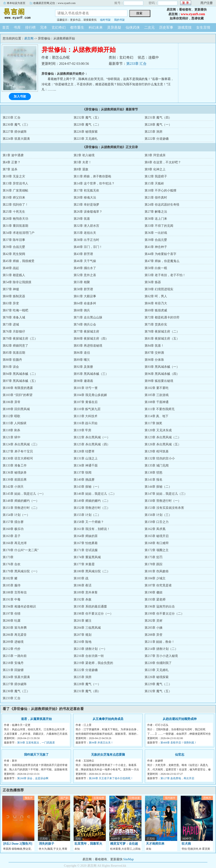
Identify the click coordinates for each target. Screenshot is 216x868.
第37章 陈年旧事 (14, 240)
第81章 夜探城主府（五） (162, 339)
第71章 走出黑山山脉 (88, 317)
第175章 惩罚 (154, 557)
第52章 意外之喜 (85, 275)
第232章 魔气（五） (87, 118)
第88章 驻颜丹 (12, 360)
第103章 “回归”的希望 (18, 395)
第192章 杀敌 (83, 599)
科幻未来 (96, 27)
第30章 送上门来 (156, 219)
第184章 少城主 (155, 578)
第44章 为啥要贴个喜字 (160, 254)
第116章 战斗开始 (86, 423)
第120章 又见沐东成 (158, 430)
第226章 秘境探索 (86, 132)
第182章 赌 (10, 578)
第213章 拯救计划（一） (90, 649)
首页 (6, 27)
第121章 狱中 (12, 437)
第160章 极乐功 (13, 529)
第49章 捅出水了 (85, 268)
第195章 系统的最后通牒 (90, 607)
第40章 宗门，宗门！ (88, 247)
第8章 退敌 (81, 169)
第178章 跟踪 (154, 564)
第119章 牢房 (82, 430)
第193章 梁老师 (155, 599)
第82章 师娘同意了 (15, 346)
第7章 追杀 (10, 169)
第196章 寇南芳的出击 (160, 607)
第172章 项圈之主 (157, 550)
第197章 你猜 (12, 614)
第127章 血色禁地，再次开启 (177, 778)
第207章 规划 (83, 635)
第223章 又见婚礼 (86, 139)
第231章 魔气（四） (158, 118)
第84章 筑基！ (154, 346)
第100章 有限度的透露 (18, 388)
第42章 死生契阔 (14, 254)
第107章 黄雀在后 (86, 402)
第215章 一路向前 (15, 656)
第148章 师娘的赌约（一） (21, 501)
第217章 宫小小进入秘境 (161, 656)
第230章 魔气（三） (16, 125)
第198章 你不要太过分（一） (93, 614)
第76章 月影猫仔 (14, 332)
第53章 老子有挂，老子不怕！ (165, 275)
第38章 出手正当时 (86, 240)
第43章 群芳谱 (83, 254)
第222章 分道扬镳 (157, 139)
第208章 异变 (154, 635)
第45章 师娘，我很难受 (19, 261)
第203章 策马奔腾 (15, 628)
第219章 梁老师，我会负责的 (93, 663)
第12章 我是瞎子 (156, 176)
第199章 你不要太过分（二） (164, 614)
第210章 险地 (83, 642)
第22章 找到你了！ (15, 205)
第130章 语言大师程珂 (18, 458)
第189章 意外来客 (86, 592)
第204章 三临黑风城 (87, 628)
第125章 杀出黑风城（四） (92, 444)
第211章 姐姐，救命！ (160, 642)
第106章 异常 (12, 402)
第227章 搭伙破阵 (15, 132)
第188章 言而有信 (15, 592)
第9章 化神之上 (155, 169)
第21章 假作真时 (156, 198)
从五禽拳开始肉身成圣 (108, 719)
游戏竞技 (185, 27)
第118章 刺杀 (11, 430)
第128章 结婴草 (84, 451)
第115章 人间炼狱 (15, 423)
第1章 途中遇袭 (13, 155)
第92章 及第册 (83, 367)
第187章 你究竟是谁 (158, 585)
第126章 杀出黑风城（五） (163, 444)
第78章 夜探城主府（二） (162, 332)
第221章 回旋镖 (13, 670)
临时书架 (105, 20)
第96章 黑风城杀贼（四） (162, 374)
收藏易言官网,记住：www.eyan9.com (54, 3)
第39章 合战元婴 (156, 240)
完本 (44, 27)
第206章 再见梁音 (15, 635)
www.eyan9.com (193, 14)
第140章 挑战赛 (84, 480)
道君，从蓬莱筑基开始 (36, 719)
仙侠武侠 (133, 27)
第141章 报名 (154, 480)
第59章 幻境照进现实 (159, 289)
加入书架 (20, 96)
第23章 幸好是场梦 (86, 205)
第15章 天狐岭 (154, 183)
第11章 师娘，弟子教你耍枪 (92, 176)
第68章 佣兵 (82, 310)
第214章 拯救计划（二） (161, 649)
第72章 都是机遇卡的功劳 (162, 317)
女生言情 (203, 27)
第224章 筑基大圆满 (16, 139)
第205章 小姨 (154, 628)
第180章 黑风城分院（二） (92, 571)
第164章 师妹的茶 (86, 536)
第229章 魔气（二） (87, 125)
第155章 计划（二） (87, 515)
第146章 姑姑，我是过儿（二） (95, 494)
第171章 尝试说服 (86, 550)
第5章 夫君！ (83, 162)
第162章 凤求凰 (155, 529)
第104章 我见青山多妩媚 (90, 395)
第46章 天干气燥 (85, 261)
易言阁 (24, 14)
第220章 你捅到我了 (158, 663)
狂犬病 (186, 844)
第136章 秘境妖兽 (15, 473)
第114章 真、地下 (156, 416)
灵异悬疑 (114, 27)
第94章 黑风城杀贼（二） (20, 374)
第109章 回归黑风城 (16, 409)
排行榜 (30, 27)
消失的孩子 (47, 844)
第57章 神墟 (11, 289)
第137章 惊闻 (83, 473)
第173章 (8, 557)
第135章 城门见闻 (157, 466)
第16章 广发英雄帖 (15, 191)
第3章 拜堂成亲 (155, 155)
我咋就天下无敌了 (36, 755)
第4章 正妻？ (12, 162)
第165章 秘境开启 (157, 536)
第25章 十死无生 (14, 212)
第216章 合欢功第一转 (89, 656)
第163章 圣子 (12, 536)
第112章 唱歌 (11, 416)
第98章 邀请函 (83, 381)
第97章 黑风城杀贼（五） (20, 381)
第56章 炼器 (153, 282)
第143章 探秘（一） (87, 487)
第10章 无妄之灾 (14, 176)
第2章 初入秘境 (84, 155)
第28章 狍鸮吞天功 (15, 219)
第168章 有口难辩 (157, 543)
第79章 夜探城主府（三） (20, 339)
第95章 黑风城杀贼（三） (91, 374)
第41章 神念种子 (156, 247)
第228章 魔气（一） (158, 125)
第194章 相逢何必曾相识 (19, 607)
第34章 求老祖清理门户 (19, 233)
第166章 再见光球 (15, 543)
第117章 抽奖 (153, 423)
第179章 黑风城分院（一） (21, 571)
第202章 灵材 (154, 621)
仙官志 (180, 755)
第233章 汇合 (136, 64)
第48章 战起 (11, 268)
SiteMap (128, 859)
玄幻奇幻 (59, 27)
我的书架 (119, 20)
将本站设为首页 (16, 3)
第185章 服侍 (12, 585)
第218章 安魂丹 (13, 663)
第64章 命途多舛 (85, 303)
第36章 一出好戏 (156, 233)
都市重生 (77, 27)
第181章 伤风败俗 (157, 571)
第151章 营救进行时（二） (21, 508)
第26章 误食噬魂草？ (88, 212)
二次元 (149, 27)
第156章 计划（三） (158, 515)
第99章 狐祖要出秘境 (159, 381)
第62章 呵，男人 (156, 296)
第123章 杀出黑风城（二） (163, 437)
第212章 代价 (12, 649)
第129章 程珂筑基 (157, 451)
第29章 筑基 (82, 219)
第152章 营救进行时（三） (92, 508)
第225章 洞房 (154, 132)
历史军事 (166, 27)
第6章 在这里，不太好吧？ (163, 162)
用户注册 (207, 3)
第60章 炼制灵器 (14, 296)
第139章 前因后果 (15, 480)
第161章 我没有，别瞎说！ (92, 529)
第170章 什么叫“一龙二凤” (21, 550)
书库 (17, 27)
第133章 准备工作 (15, 466)
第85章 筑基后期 (14, 353)
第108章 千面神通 (157, 402)
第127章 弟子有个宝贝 (18, 451)
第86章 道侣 (82, 353)
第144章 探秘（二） (158, 487)
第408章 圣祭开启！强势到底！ (179, 743)
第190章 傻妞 (154, 592)
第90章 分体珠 (154, 360)
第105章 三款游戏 (157, 395)
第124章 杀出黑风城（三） (21, 444)
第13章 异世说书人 (15, 183)
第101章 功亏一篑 (86, 388)
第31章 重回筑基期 (15, 226)
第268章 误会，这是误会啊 (33, 778)
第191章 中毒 (12, 599)
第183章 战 (81, 578)
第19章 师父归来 (14, 198)
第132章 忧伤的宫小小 (160, 458)
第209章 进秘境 (13, 642)
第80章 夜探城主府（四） (91, 339)
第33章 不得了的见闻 (159, 226)
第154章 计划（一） (16, 515)
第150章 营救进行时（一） (163, 501)
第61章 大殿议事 (85, 296)
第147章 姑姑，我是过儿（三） (166, 494)
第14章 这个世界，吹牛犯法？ (94, 183)
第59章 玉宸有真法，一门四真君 (36, 743)
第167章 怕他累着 (86, 543)
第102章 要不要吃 (157, 388)
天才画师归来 (155, 844)
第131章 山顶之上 (86, 458)
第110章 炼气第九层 (87, 409)
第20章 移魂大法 (85, 198)
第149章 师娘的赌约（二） (92, 501)
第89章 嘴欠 (82, 360)
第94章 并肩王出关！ (101, 743)
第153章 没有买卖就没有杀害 (164, 508)
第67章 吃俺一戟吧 (15, 310)
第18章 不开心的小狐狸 (160, 191)
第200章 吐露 (12, 621)
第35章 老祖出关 (85, 233)
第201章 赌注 (83, 621)
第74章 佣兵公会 (85, 324)
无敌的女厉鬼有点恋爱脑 (108, 755)
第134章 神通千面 (86, 466)
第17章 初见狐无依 (86, 191)
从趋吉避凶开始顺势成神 (180, 719)
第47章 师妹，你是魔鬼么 (162, 261)
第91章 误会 (11, 367)
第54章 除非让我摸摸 (17, 282)
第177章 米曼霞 (84, 564)
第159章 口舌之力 (157, 522)
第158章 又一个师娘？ (89, 522)
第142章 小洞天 (13, 487)
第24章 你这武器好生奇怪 (162, 205)
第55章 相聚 (82, 282)
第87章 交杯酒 (154, 353)
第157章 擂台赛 (13, 522)
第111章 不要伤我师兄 (159, 409)
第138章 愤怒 (154, 473)
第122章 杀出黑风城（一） (92, 437)
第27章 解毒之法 (156, 212)
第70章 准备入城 (14, 317)
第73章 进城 (11, 324)
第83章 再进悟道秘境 (88, 346)
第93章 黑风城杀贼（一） (162, 367)
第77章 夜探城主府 (86, 332)
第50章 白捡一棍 (156, 268)
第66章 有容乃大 (156, 303)
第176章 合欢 (12, 564)
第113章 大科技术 (86, 416)
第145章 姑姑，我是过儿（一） (24, 494)
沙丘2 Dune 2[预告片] (18, 844)
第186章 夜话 (83, 585)
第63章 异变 (11, 303)
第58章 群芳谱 (83, 289)
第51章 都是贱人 (14, 275)
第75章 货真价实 (156, 324)
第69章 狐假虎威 (156, 310)
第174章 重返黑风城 (87, 557)
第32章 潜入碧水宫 (86, 226)
